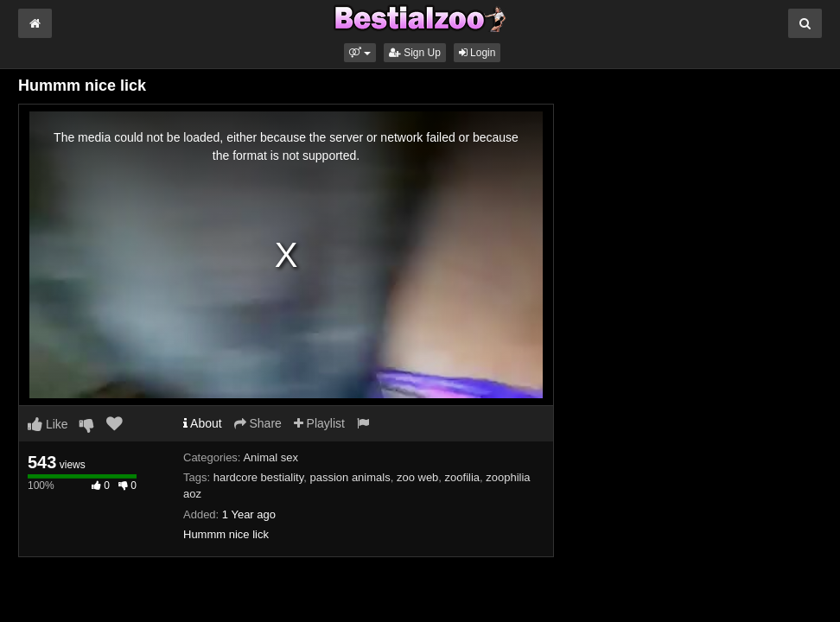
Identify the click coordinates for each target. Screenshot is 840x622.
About (203, 423)
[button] (360, 53)
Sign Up (415, 53)
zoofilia (462, 477)
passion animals (350, 477)
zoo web (417, 477)
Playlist (319, 423)
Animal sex (270, 457)
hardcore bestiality (259, 477)
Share (258, 423)
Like (48, 424)
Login (477, 53)
